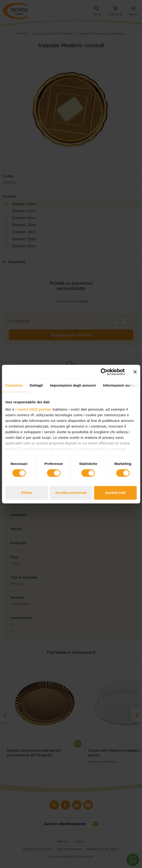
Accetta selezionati (71, 493)
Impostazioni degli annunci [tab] (73, 385)
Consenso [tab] (14, 385)
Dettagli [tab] (36, 385)
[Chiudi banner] (135, 372)
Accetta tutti (115, 493)
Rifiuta (27, 493)
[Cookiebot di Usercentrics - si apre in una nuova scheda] (104, 372)
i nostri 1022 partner (33, 409)
